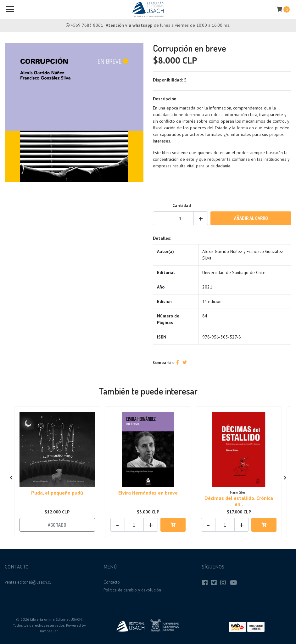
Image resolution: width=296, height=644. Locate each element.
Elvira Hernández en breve (148, 493)
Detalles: (162, 238)
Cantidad (182, 205)
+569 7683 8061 (87, 25)
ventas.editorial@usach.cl (28, 582)
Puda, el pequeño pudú (57, 493)
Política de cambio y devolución (132, 590)
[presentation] (11, 478)
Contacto (112, 582)
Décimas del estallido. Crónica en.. (239, 501)
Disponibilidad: (168, 80)
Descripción (165, 99)
